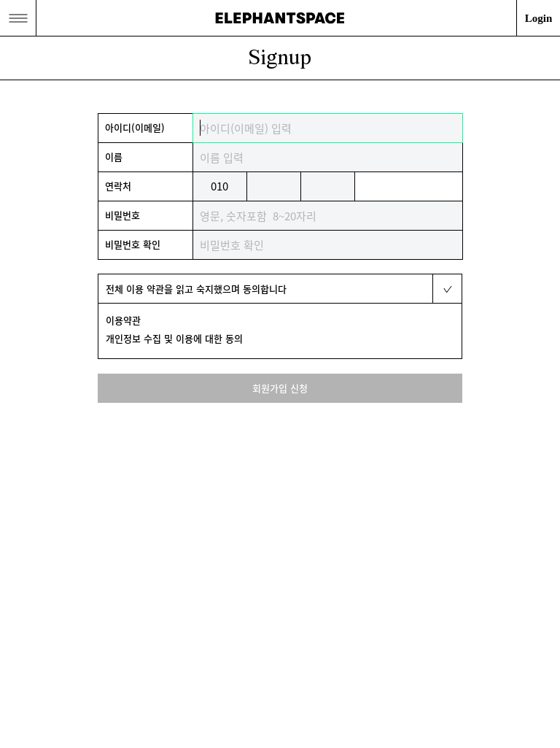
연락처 (118, 186)
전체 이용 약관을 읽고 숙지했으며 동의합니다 (196, 289)
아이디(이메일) (135, 127)
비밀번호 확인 (133, 244)
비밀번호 (122, 215)
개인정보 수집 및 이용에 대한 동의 (174, 338)
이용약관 (123, 320)
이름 (114, 157)
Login (539, 18)
